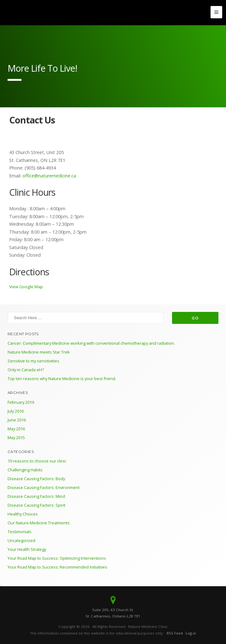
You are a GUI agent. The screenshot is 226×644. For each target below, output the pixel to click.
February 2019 (21, 402)
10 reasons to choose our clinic (37, 461)
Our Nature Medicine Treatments (39, 523)
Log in (191, 633)
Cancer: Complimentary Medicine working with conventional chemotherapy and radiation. (91, 343)
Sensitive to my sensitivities (33, 361)
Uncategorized (21, 540)
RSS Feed (175, 633)
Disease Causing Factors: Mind (36, 496)
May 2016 (16, 429)
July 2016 (16, 411)
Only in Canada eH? (26, 370)
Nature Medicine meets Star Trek (39, 352)
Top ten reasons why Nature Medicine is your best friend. (62, 379)
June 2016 (17, 420)
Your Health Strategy (27, 549)
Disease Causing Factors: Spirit (36, 505)
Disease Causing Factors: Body (36, 479)
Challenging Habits (25, 470)
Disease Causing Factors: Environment (44, 487)
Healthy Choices (23, 514)
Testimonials (20, 532)
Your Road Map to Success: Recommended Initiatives (57, 567)
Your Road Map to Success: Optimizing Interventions (57, 558)
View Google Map (26, 287)
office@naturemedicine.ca (49, 176)
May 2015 (16, 438)
